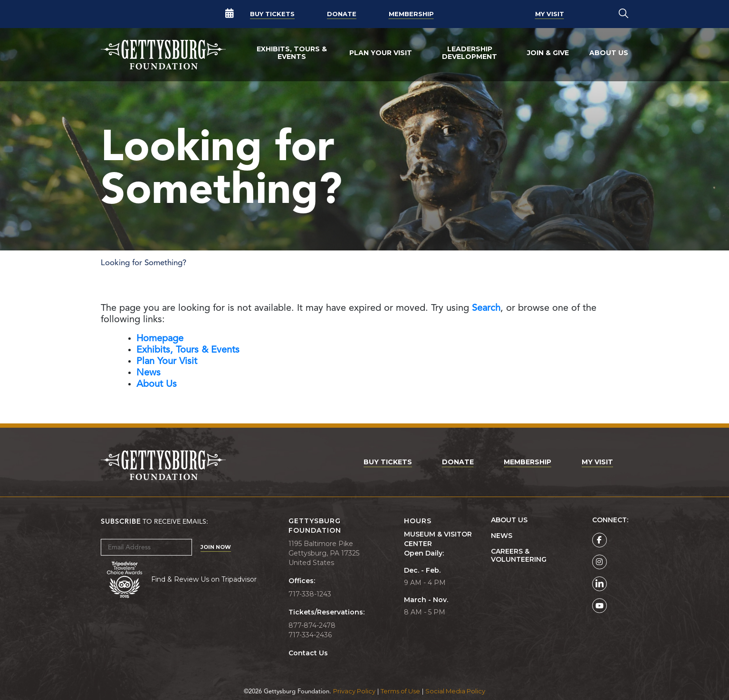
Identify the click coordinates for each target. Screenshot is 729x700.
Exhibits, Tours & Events (292, 53)
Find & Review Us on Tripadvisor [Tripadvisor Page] (204, 579)
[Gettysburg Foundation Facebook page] (600, 540)
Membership (411, 14)
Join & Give (548, 53)
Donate (342, 14)
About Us (609, 53)
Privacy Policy (354, 691)
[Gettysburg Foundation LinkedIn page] (600, 584)
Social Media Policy (455, 691)
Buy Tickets (272, 14)
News (502, 536)
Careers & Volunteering (519, 556)
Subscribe (121, 522)
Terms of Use (400, 691)
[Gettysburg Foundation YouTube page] (600, 606)
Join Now (216, 547)
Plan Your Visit (381, 53)
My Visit (550, 14)
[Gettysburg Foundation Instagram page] (600, 562)
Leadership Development (470, 53)
